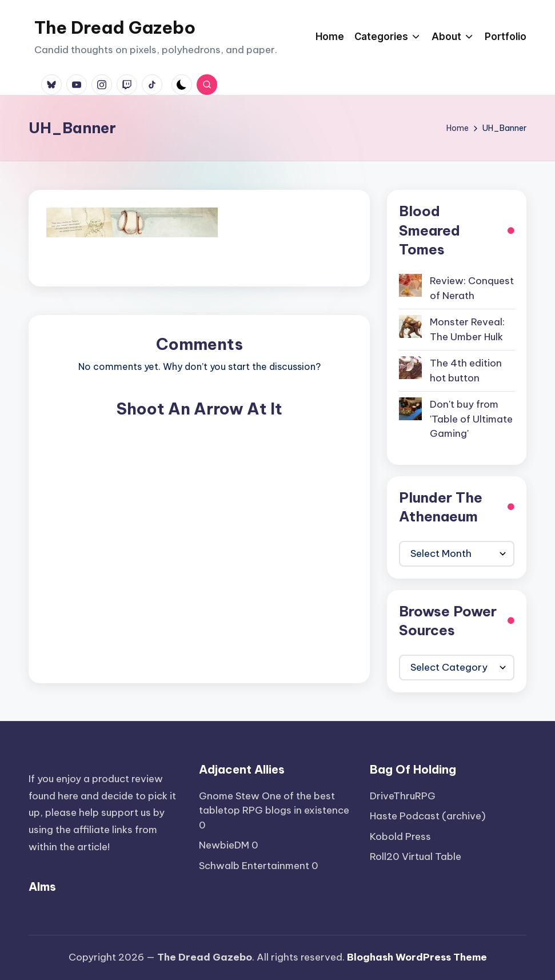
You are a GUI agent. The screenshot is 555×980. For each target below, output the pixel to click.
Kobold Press (400, 836)
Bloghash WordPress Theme (417, 957)
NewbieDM (224, 845)
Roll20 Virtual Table (416, 856)
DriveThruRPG (403, 796)
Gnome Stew (229, 796)
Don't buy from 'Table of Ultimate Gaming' (471, 419)
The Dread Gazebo (115, 27)
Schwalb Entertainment (254, 866)
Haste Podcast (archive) (428, 816)
